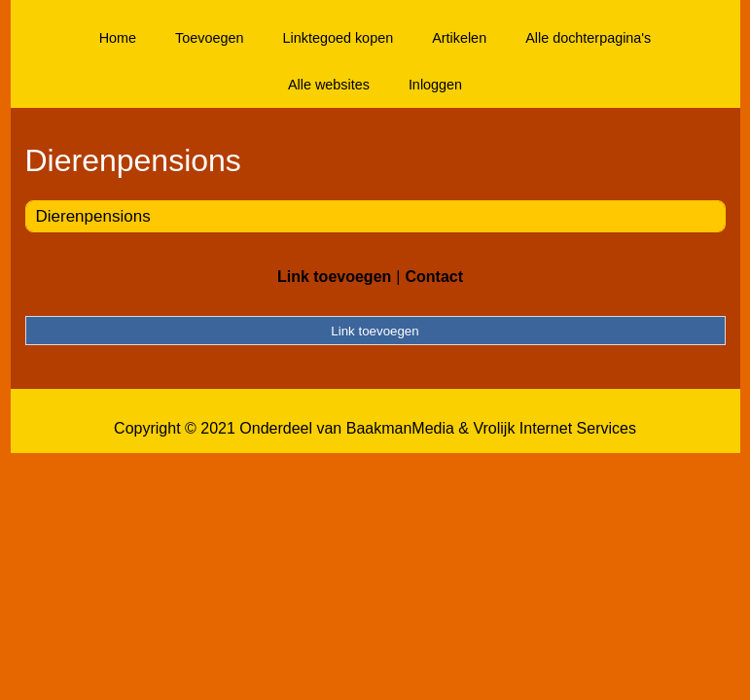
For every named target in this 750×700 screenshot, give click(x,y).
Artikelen (459, 38)
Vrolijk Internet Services (554, 428)
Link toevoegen (334, 277)
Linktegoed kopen (339, 38)
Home (118, 38)
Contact (434, 277)
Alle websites (329, 85)
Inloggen (435, 85)
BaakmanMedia (400, 428)
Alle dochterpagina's (588, 38)
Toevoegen (209, 38)
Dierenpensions (93, 216)
